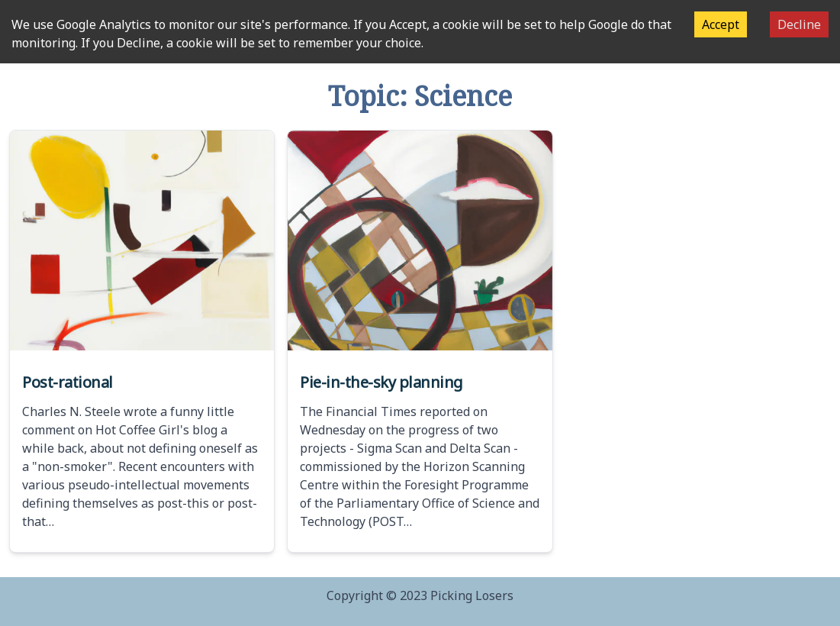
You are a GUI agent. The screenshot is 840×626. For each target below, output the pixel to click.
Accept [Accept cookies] (721, 24)
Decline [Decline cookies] (799, 24)
